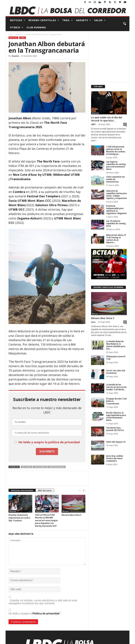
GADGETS (84, 20)
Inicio (11, 34)
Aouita (15, 56)
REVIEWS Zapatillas (44, 20)
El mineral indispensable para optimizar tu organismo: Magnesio (116, 210)
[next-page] (84, 490)
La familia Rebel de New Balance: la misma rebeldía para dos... (116, 345)
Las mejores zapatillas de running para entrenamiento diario (116, 165)
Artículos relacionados (22, 490)
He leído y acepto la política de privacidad (49, 442)
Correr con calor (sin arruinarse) (116, 372)
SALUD (100, 20)
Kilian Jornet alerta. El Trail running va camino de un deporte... (116, 239)
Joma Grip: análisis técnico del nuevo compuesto (115, 458)
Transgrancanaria (57, 467)
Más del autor (45, 490)
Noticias (19, 34)
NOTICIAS (18, 20)
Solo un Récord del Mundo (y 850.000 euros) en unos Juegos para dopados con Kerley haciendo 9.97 (46, 520)
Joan (93, 322)
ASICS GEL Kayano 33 (116, 442)
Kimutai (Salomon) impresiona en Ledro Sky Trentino (19, 518)
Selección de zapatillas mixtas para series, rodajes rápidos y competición (116, 195)
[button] (125, 24)
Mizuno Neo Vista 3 (71, 515)
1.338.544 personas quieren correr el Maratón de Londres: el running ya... (116, 150)
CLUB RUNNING (36, 27)
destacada (26, 467)
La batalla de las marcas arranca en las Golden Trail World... (116, 387)
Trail (23, 38)
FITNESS (17, 27)
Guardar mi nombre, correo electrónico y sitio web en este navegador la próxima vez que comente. (43, 602)
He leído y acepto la (35, 612)
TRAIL (68, 20)
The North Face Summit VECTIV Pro (115, 429)
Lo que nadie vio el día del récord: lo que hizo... (107, 119)
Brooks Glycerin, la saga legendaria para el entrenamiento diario (116, 416)
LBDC (93, 124)
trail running (40, 467)
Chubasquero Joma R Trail (116, 358)
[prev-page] (80, 490)
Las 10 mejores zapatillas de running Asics (116, 223)
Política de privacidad (46, 613)
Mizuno (66, 511)
